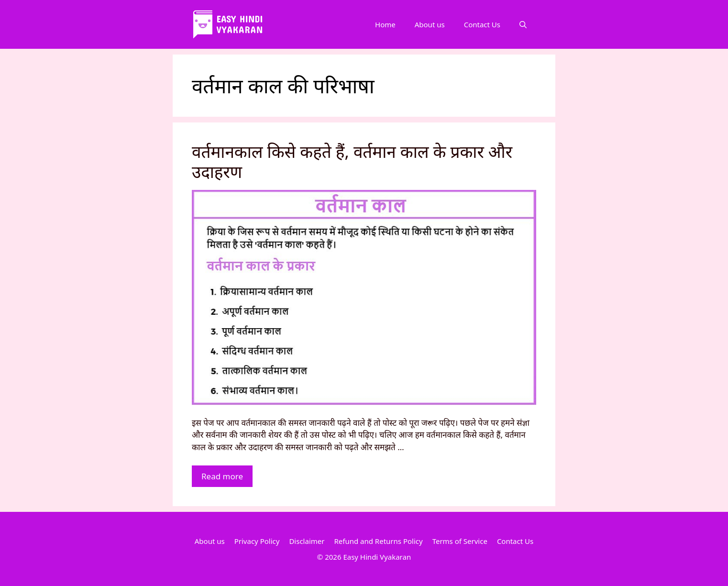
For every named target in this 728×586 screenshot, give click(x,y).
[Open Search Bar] (523, 24)
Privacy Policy (257, 541)
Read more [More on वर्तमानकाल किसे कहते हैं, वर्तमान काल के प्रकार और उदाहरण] (222, 476)
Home (385, 24)
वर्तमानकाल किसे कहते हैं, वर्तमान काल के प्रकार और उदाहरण (352, 161)
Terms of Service (460, 541)
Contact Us (482, 24)
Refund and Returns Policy (378, 541)
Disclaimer (307, 541)
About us (430, 24)
